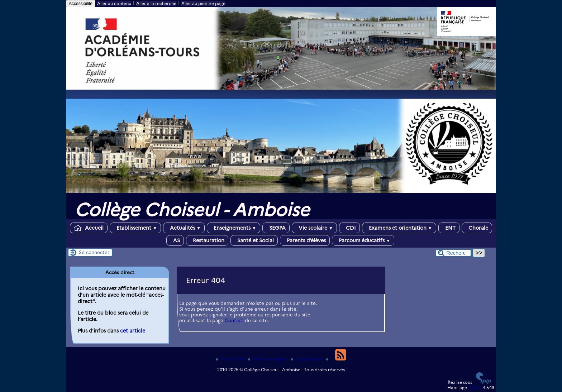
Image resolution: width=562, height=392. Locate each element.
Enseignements (234, 228)
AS (175, 240)
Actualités (184, 228)
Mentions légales (268, 359)
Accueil (89, 228)
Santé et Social (254, 240)
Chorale (477, 228)
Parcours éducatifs (363, 240)
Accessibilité (81, 4)
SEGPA (276, 228)
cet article (133, 331)
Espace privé (307, 359)
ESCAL (475, 388)
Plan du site (230, 359)
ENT (449, 228)
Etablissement (135, 228)
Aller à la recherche (156, 3)
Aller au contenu (114, 3)
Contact (234, 320)
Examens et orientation (399, 228)
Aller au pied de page (203, 3)
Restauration (207, 240)
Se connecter (94, 252)
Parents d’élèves (305, 240)
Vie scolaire (314, 228)
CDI (349, 228)
